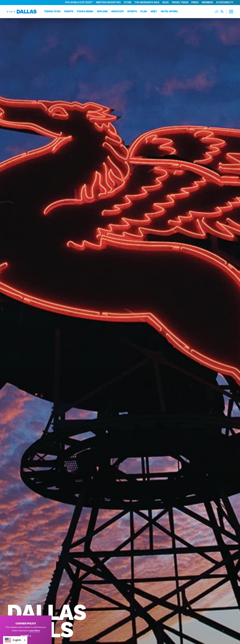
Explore (102, 12)
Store (128, 2)
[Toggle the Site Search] (224, 12)
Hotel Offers (169, 12)
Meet (154, 12)
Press (195, 2)
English (13, 640)
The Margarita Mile (147, 2)
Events (69, 12)
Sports (132, 12)
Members (207, 2)
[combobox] (15, 640)
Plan (144, 12)
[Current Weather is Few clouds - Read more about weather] (216, 12)
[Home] (22, 12)
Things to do (52, 12)
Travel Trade (180, 2)
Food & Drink (85, 12)
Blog (165, 2)
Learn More (35, 631)
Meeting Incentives (108, 2)
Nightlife (117, 12)
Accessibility (225, 2)
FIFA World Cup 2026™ (79, 2)
